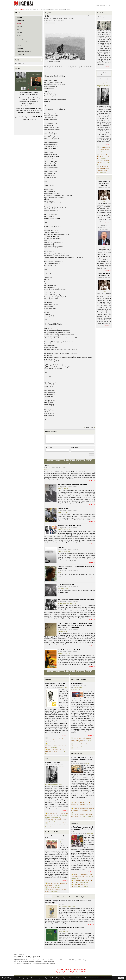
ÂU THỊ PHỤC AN (20, 63)
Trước (88, 16)
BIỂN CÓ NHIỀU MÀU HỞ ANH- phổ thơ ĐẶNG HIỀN (104, 157)
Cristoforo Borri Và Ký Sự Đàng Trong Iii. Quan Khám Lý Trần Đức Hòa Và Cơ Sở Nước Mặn (56, 740)
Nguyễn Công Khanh (63, 512)
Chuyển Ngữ (80, 897)
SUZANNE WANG (78, 688)
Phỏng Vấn (74, 823)
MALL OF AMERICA (77, 684)
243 (77, 460)
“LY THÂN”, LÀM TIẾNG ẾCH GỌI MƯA (70, 526)
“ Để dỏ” (76, 748)
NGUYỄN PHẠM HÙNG (64, 488)
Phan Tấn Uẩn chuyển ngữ (77, 690)
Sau (92, 16)
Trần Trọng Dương (62, 631)
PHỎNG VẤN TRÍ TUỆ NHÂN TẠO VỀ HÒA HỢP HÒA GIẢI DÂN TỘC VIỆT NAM (82, 829)
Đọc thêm (91, 481)
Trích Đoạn (57, 897)
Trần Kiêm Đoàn (89, 833)
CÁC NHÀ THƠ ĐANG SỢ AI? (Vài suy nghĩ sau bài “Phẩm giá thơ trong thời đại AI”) (82, 759)
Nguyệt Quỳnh (77, 886)
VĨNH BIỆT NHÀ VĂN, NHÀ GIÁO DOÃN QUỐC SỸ (104, 183)
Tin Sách (49, 897)
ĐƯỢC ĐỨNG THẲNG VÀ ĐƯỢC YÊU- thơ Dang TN (104, 149)
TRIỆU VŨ (61, 842)
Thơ (47, 759)
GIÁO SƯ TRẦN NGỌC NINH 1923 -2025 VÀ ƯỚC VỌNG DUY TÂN (55, 685)
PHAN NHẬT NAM (84, 882)
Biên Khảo (48, 680)
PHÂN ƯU (104, 226)
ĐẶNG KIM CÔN (50, 23)
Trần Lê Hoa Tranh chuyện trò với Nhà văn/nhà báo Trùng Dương (76, 600)
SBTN (59, 572)
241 (70, 460)
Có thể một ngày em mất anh (66, 584)
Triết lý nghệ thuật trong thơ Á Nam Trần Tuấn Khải (72, 485)
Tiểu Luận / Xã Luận (77, 753)
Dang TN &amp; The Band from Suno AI (54, 785)
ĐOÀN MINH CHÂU (63, 588)
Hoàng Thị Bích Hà (54, 891)
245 (84, 460)
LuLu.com (38, 109)
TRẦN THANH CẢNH (88, 748)
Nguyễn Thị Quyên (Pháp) (64, 552)
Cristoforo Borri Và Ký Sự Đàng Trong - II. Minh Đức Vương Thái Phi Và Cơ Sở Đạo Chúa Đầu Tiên (56, 746)
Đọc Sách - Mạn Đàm (68, 897)
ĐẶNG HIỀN (61, 767)
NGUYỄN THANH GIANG (64, 529)
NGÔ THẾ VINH (64, 688)
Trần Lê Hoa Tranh (72, 603)
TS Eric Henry (71, 907)
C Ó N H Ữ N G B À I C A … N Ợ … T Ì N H (56, 837)
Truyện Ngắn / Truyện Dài (79, 680)
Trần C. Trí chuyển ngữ (55, 817)
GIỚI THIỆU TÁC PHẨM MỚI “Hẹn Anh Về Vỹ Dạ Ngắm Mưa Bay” (65, 928)
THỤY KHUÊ (52, 742)
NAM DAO (47, 470)
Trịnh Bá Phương (85, 886)
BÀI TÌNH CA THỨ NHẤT (53, 763)
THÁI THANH (58, 887)
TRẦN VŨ (77, 882)
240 (67, 460)
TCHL (104, 201)
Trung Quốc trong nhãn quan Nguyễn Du (69, 650)
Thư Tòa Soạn (101, 13)
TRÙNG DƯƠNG (62, 603)
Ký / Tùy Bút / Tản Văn (52, 832)
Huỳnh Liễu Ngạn (52, 821)
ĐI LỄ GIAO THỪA (63, 509)
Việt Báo (104, 291)
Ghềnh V (47, 466)
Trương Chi (61, 548)
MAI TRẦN (77, 879)
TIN (98, 178)
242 (74, 460)
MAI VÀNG (51, 887)
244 (80, 460)
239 (64, 460)
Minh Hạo (87, 763)
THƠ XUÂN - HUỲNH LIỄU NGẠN (57, 819)
